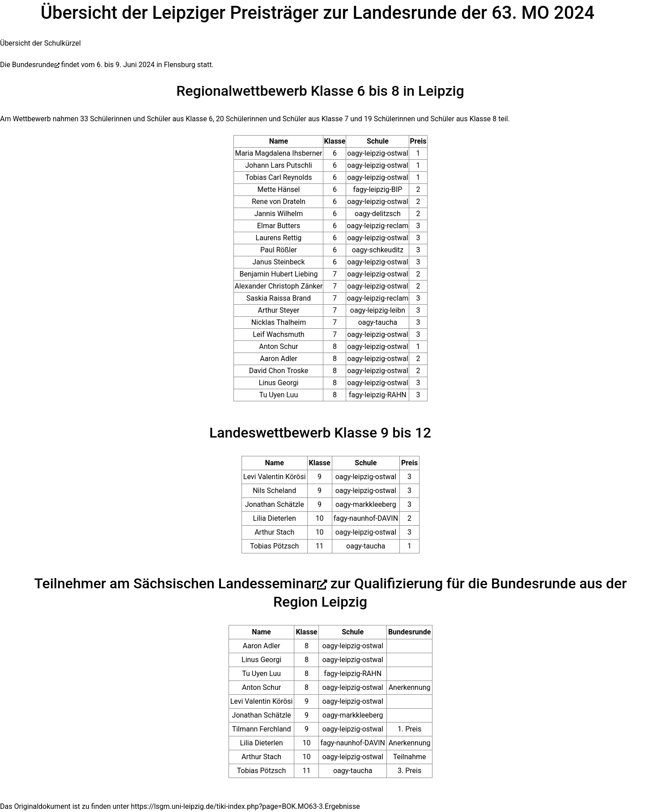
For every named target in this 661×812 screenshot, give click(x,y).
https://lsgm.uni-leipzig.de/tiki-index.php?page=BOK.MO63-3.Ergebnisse (246, 806)
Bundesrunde (33, 65)
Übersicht (15, 43)
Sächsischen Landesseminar (225, 583)
